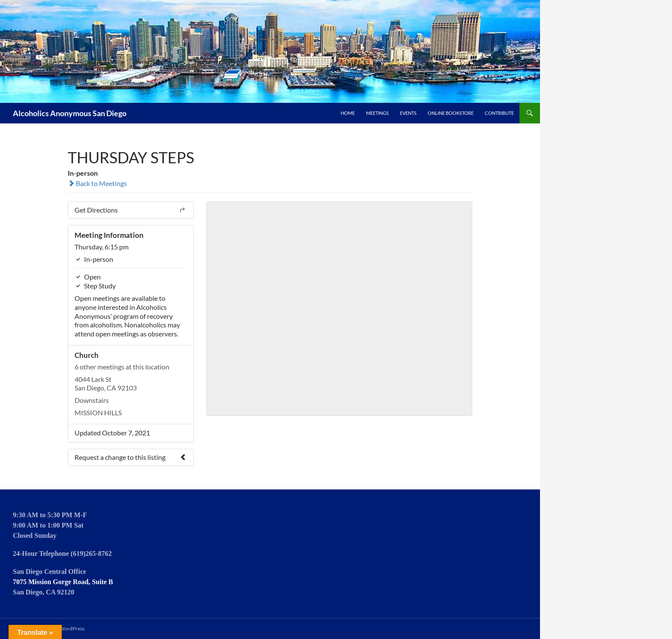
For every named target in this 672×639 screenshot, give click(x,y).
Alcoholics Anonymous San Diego (70, 113)
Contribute (499, 113)
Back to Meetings (97, 183)
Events (408, 113)
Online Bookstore (451, 113)
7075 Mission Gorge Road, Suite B (63, 582)
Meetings (377, 113)
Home (348, 113)
